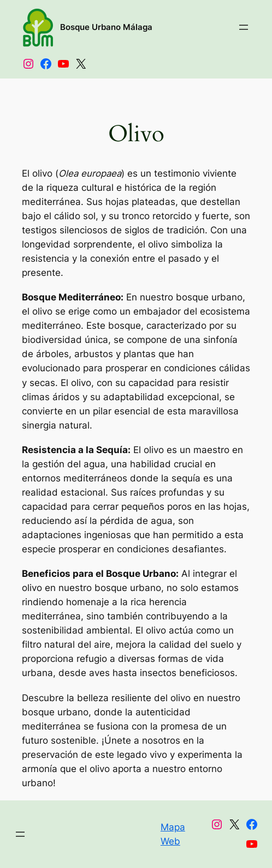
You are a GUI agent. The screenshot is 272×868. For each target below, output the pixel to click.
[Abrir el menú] (244, 27)
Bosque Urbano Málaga (106, 27)
